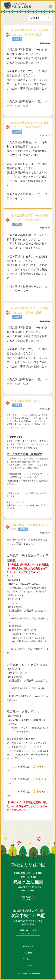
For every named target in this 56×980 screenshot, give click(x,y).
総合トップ (28, 946)
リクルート (28, 959)
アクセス (28, 965)
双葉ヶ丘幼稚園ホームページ (28, 898)
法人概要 (28, 953)
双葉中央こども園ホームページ (28, 932)
